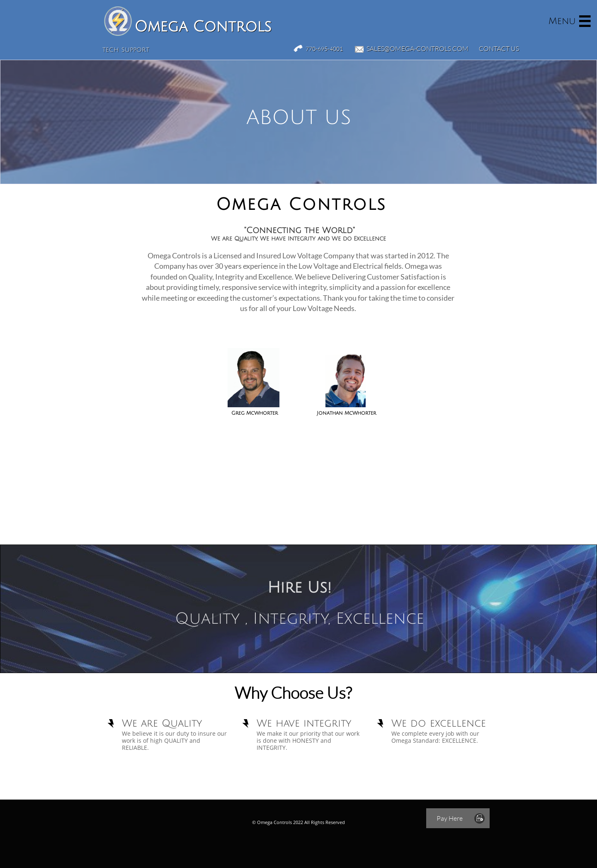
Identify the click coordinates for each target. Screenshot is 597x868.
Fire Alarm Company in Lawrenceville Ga (94, 782)
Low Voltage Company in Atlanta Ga (518, 782)
